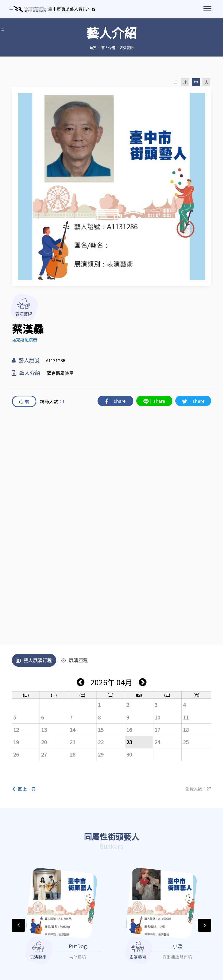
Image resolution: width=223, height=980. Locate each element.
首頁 (93, 48)
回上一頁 (24, 789)
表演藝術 (127, 48)
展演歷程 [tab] (74, 660)
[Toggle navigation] (207, 9)
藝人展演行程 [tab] (34, 660)
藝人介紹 (108, 48)
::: (2, 28)
